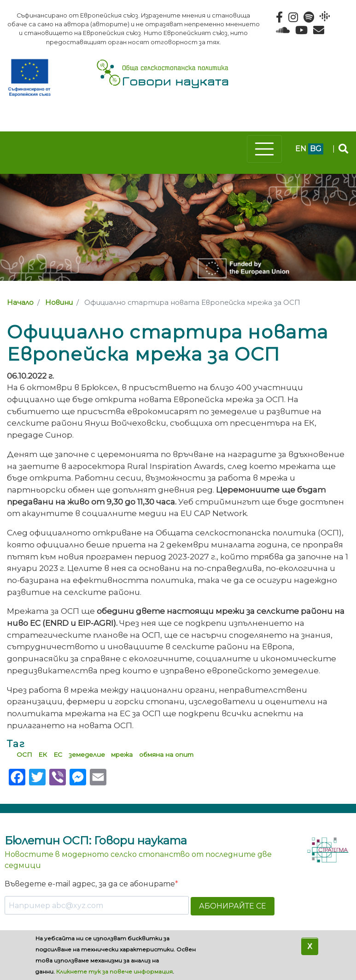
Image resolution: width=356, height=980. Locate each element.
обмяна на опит (166, 754)
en (301, 149)
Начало (20, 303)
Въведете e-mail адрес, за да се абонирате (90, 884)
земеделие (87, 754)
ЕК (43, 754)
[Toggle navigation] (264, 149)
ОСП (24, 754)
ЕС (58, 754)
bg (316, 149)
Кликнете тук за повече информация (114, 971)
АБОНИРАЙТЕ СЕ (233, 906)
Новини (59, 303)
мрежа (122, 754)
